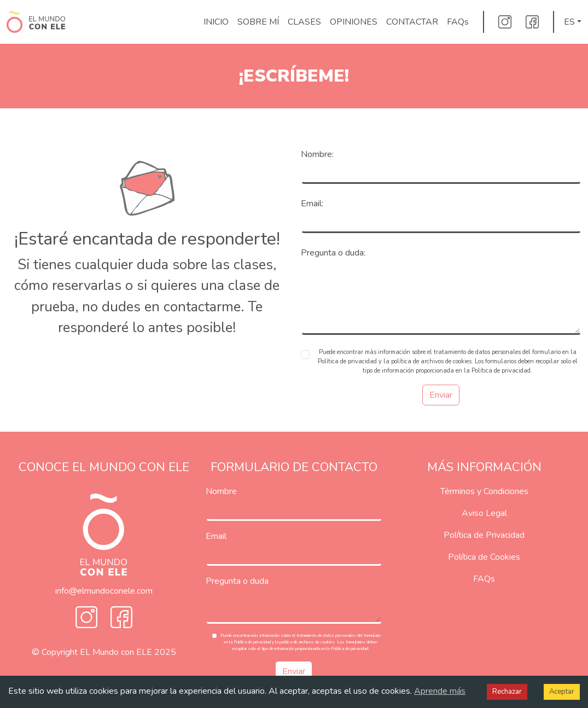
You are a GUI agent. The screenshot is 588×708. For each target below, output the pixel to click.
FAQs (458, 22)
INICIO (216, 22)
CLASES (304, 22)
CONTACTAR (412, 22)
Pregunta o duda (237, 581)
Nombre (221, 491)
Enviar (441, 395)
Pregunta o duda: (333, 253)
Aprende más (440, 691)
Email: (312, 204)
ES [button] (569, 22)
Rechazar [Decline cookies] (507, 692)
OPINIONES (354, 22)
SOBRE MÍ (258, 22)
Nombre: (317, 154)
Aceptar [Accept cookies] (562, 692)
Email (216, 536)
